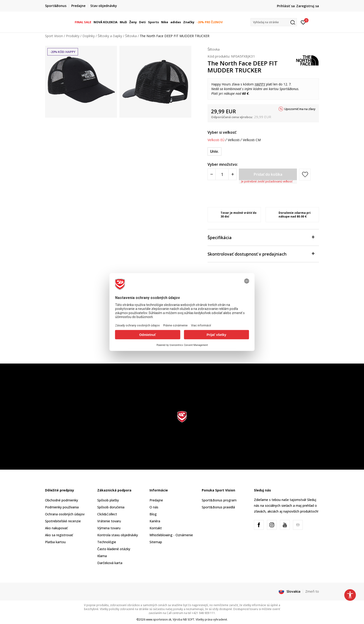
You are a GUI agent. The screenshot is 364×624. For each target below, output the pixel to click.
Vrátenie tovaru (109, 521)
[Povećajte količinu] (232, 174)
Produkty (73, 36)
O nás (154, 507)
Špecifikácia (261, 237)
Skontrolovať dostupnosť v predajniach (261, 254)
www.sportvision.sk (159, 619)
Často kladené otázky (114, 549)
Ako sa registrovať (59, 535)
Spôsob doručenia (111, 507)
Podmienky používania (62, 507)
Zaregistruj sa (308, 6)
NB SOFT (189, 619)
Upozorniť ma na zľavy (300, 109)
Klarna (102, 556)
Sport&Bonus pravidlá (218, 507)
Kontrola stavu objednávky (118, 535)
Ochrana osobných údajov (65, 514)
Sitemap (156, 542)
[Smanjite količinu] (212, 174)
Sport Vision (54, 36)
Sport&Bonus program (219, 500)
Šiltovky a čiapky (110, 36)
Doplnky (89, 36)
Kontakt (156, 528)
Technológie (107, 542)
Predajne (156, 500)
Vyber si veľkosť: (222, 132)
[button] (274, 22)
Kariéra (155, 521)
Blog (153, 514)
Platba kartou (55, 542)
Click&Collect (107, 514)
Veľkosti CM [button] (252, 140)
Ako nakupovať (56, 528)
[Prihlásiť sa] (303, 22)
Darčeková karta (110, 563)
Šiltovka (131, 36)
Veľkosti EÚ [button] (216, 140)
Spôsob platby (108, 500)
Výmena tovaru (109, 528)
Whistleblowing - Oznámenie (171, 535)
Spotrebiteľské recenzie (63, 521)
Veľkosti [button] (234, 140)
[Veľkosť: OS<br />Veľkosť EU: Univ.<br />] (214, 151)
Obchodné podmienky (62, 500)
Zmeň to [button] (312, 591)
